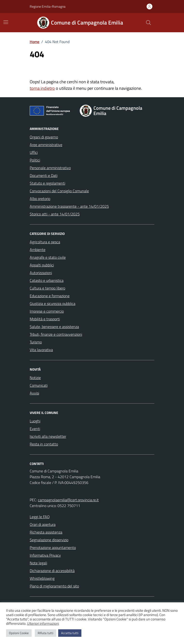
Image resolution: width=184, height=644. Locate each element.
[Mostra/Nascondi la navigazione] (6, 22)
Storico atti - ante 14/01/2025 (55, 214)
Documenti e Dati (44, 175)
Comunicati (39, 385)
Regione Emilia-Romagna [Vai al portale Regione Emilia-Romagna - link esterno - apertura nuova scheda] (48, 6)
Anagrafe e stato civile (48, 257)
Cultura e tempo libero (47, 288)
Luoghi (35, 421)
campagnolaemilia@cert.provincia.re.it (68, 500)
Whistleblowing (42, 578)
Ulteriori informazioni (43, 624)
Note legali (38, 563)
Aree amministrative (46, 145)
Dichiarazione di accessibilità (52, 571)
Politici (35, 160)
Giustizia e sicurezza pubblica (53, 303)
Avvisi (34, 393)
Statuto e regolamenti (47, 183)
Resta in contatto (44, 444)
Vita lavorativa (41, 350)
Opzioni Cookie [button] (19, 633)
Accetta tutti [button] (70, 633)
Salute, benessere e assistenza (54, 327)
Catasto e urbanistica (47, 280)
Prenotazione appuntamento (53, 547)
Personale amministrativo (50, 168)
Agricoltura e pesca (45, 242)
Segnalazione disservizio (49, 540)
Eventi (35, 429)
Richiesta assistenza (46, 532)
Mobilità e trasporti (45, 319)
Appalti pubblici (42, 265)
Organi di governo (44, 137)
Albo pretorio (40, 199)
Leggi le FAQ (40, 517)
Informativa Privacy (45, 555)
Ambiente (38, 250)
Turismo (36, 342)
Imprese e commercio (47, 311)
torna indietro (42, 88)
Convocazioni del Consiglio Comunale (59, 191)
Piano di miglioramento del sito (54, 586)
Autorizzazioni (41, 273)
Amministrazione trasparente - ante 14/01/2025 (69, 206)
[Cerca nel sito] (149, 23)
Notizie (35, 378)
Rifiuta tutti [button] (46, 633)
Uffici (34, 152)
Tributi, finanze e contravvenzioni (56, 334)
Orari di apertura (43, 524)
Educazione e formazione (50, 296)
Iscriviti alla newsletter (48, 436)
